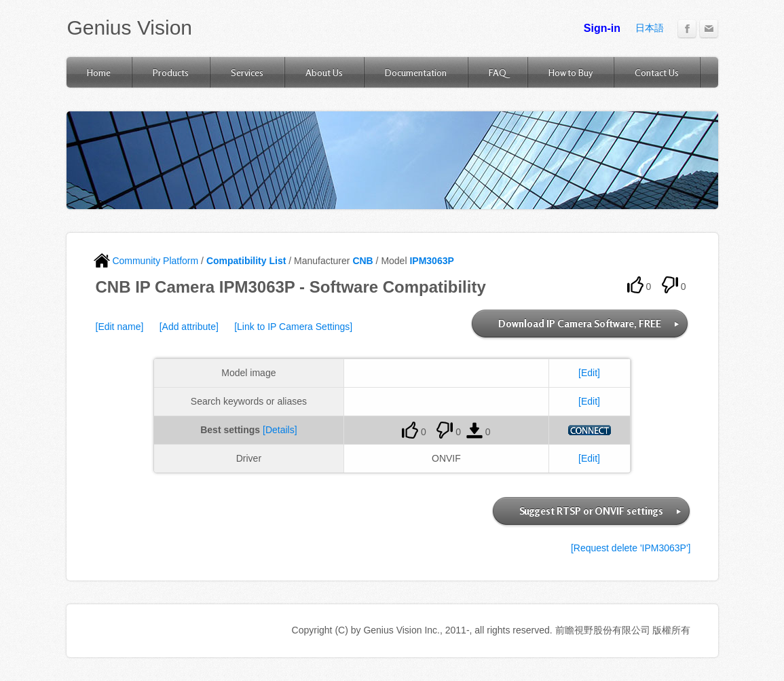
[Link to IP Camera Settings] (293, 327)
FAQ (498, 72)
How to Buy (571, 72)
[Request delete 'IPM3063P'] (631, 548)
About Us (324, 72)
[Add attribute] (189, 327)
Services (247, 72)
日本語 (650, 28)
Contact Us (657, 72)
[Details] (280, 430)
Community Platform (146, 261)
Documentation (416, 72)
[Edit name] (120, 327)
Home (99, 72)
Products (171, 72)
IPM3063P (431, 261)
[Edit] (589, 373)
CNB (362, 261)
